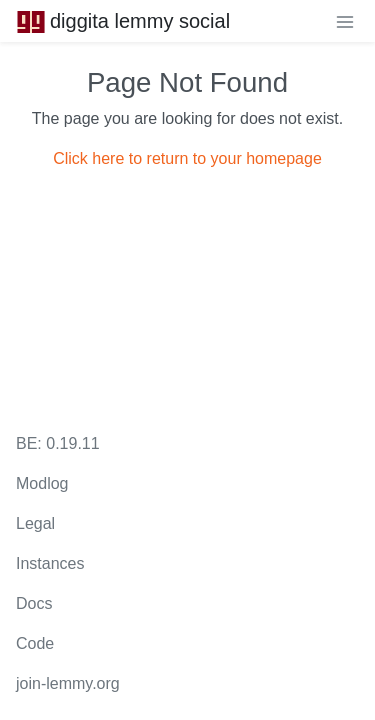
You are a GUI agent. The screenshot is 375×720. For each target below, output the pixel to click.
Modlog (42, 483)
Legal (35, 523)
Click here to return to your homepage (187, 158)
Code (35, 643)
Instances (50, 563)
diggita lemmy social (123, 21)
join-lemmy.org (68, 683)
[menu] (345, 21)
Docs (34, 603)
